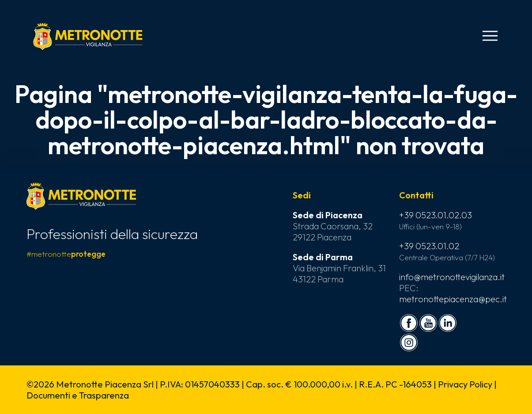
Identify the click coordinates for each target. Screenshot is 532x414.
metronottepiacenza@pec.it (453, 299)
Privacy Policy (465, 384)
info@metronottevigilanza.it (452, 277)
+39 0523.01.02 (429, 246)
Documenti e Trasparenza (78, 395)
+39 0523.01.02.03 (436, 215)
